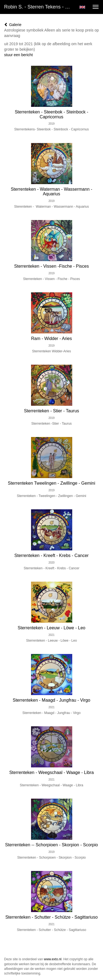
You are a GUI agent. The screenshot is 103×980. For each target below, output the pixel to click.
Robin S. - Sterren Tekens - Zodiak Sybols (39, 7)
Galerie (13, 25)
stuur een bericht (18, 55)
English (82, 7)
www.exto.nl (53, 959)
